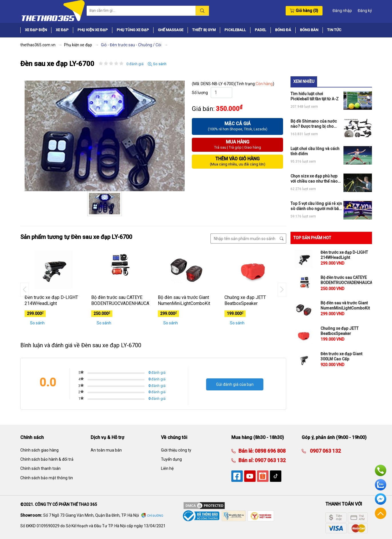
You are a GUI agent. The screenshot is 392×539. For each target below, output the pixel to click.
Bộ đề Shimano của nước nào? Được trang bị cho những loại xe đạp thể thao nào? (315, 124)
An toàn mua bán (106, 450)
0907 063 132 (270, 460)
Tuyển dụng (171, 459)
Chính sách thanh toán (40, 468)
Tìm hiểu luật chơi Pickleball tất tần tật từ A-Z (315, 96)
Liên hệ (167, 468)
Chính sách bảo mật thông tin (47, 478)
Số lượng (200, 93)
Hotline (381, 470)
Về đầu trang (381, 513)
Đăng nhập (342, 11)
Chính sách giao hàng (39, 450)
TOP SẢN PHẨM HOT (312, 238)
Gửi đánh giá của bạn (235, 384)
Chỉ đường (155, 516)
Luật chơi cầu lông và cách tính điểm (315, 151)
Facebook (381, 499)
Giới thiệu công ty (176, 450)
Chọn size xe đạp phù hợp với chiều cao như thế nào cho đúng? (314, 179)
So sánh (157, 64)
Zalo (381, 485)
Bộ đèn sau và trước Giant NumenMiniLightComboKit (184, 300)
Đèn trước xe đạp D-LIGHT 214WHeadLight (51, 300)
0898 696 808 (270, 451)
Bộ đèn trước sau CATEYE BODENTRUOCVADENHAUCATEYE (120, 300)
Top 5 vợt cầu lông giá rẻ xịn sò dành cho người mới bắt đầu (316, 206)
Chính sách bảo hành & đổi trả (47, 459)
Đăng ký (365, 11)
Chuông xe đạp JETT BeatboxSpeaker (245, 300)
